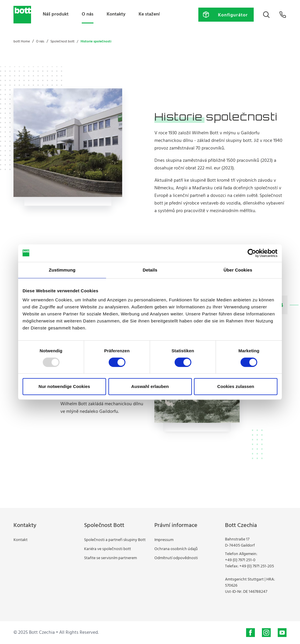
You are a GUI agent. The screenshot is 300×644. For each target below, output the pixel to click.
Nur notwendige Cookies (64, 386)
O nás (88, 14)
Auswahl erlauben (150, 386)
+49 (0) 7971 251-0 (240, 560)
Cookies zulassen (236, 386)
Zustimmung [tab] (62, 270)
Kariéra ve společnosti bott (108, 549)
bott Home (22, 42)
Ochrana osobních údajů (176, 549)
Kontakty (116, 14)
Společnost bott (62, 42)
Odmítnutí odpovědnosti (176, 558)
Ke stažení (149, 14)
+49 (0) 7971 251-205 (257, 566)
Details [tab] (150, 270)
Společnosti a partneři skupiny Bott (115, 540)
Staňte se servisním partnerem (110, 558)
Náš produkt (56, 14)
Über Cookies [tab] (238, 270)
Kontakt (21, 540)
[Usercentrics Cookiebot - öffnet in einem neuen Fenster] (252, 253)
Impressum (164, 540)
